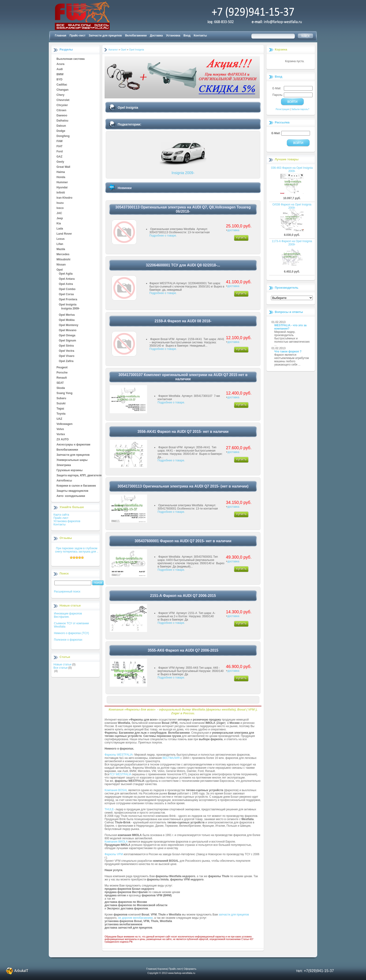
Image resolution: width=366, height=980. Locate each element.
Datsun (61, 126)
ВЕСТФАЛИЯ (171, 758)
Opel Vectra (67, 351)
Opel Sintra (66, 346)
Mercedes (63, 255)
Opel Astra (66, 284)
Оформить (190, 969)
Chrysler (62, 105)
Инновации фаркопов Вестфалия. (68, 615)
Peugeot (62, 368)
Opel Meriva (67, 315)
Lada (60, 229)
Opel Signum (67, 341)
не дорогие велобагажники (135, 918)
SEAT (60, 383)
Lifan (60, 244)
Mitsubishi (63, 260)
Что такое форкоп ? (288, 352)
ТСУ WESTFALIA (120, 774)
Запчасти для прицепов (105, 36)
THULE (109, 809)
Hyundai (62, 188)
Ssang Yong (64, 393)
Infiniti (61, 193)
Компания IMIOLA (116, 842)
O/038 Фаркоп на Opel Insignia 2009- (292, 206)
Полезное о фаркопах (68, 640)
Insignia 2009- (70, 309)
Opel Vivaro (67, 356)
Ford (60, 152)
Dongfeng (63, 136)
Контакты (200, 36)
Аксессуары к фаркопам (73, 445)
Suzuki (61, 404)
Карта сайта (61, 515)
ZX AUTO (63, 440)
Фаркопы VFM (114, 854)
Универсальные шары (72, 460)
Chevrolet (63, 100)
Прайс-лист (77, 36)
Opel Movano (68, 330)
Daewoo (62, 116)
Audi (60, 69)
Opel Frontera (68, 300)
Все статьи (60, 668)
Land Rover (64, 234)
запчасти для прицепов (234, 915)
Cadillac (62, 85)
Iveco (60, 208)
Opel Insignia (68, 305)
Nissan (61, 265)
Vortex (61, 434)
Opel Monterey (69, 325)
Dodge (61, 131)
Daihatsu (62, 121)
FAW (60, 141)
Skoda (61, 388)
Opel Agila (66, 274)
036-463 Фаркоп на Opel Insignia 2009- (292, 169)
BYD (59, 80)
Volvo (60, 429)
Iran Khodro (64, 198)
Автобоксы (64, 481)
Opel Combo (67, 289)
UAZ (59, 419)
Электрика (64, 465)
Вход (187, 36)
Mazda (61, 249)
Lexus (61, 239)
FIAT (60, 147)
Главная (61, 36)
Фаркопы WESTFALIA (119, 755)
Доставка (156, 36)
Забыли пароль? (300, 109)
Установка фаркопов (67, 521)
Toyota (61, 414)
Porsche (62, 373)
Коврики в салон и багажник (76, 486)
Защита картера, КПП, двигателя (79, 476)
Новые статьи (62, 664)
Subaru (61, 398)
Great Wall (63, 167)
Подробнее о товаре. (163, 236)
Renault (62, 378)
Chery (60, 95)
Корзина (281, 49)
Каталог (113, 50)
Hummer (62, 183)
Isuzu (60, 203)
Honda (61, 177)
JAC (59, 213)
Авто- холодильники (71, 496)
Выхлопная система (70, 59)
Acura (60, 64)
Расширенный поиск (67, 592)
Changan (62, 90)
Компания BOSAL (116, 790)
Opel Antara (67, 279)
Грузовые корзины (70, 470)
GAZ (59, 157)
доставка (233, 230)
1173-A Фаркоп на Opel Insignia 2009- (292, 243)
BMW (60, 75)
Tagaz (60, 409)
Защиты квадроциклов (72, 491)
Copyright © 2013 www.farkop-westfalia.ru (171, 973)
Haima (61, 172)
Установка (173, 36)
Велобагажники (136, 36)
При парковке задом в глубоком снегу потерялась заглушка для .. (77, 550)
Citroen (61, 111)
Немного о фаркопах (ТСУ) (71, 633)
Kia (59, 224)
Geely (60, 162)
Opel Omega (67, 336)
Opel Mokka (67, 320)
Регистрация (282, 109)
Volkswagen (64, 424)
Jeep (60, 219)
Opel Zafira (66, 361)
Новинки (125, 188)
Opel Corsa (66, 294)
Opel (60, 270)
